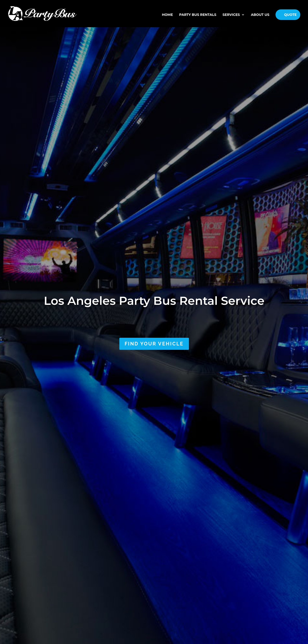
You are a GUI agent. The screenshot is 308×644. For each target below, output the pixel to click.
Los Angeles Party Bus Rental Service (154, 301)
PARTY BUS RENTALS (198, 16)
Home (167, 16)
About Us (260, 16)
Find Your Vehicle (154, 344)
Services (231, 16)
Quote (290, 16)
